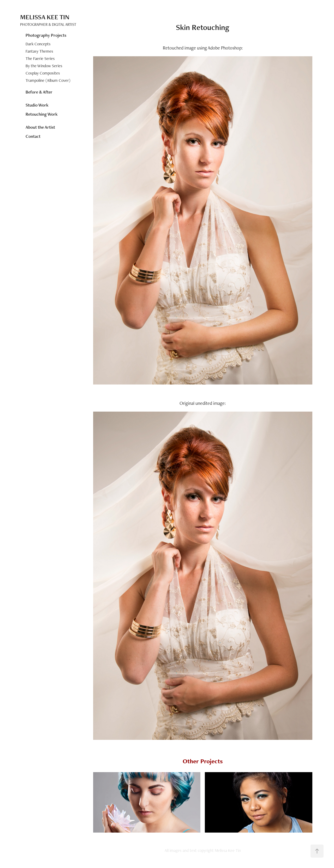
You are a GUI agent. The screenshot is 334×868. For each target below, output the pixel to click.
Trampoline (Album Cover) (48, 80)
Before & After (39, 92)
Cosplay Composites (43, 73)
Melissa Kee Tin (45, 17)
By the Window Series (44, 66)
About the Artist (40, 127)
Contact (33, 136)
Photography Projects (46, 35)
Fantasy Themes (39, 51)
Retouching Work (42, 114)
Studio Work (37, 105)
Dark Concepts (38, 44)
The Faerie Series (40, 58)
